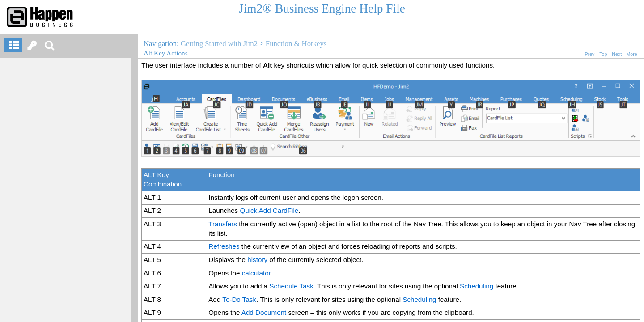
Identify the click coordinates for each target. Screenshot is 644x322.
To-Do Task (239, 299)
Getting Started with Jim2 (219, 44)
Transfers (223, 224)
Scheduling (477, 286)
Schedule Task (291, 286)
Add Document (264, 312)
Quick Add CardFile (269, 210)
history (257, 260)
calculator (256, 273)
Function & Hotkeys (296, 44)
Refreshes (224, 246)
